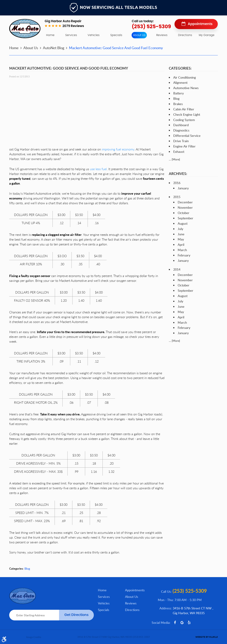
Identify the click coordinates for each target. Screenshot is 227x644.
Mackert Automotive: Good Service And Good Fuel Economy (116, 48)
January (183, 188)
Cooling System (184, 120)
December (185, 202)
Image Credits (34, 637)
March (182, 250)
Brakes (178, 104)
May (181, 239)
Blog (27, 569)
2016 (177, 183)
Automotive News (186, 88)
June (181, 234)
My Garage (207, 35)
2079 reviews (73, 26)
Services (71, 35)
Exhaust (179, 152)
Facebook (175, 623)
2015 (177, 197)
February (184, 255)
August (183, 223)
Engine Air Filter (184, 146)
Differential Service (187, 136)
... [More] (174, 159)
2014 (177, 269)
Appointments (200, 24)
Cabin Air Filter (184, 109)
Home (50, 35)
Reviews (162, 35)
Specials (116, 35)
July (180, 229)
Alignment (180, 83)
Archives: (178, 174)
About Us (139, 35)
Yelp (189, 623)
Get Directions (76, 615)
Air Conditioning (185, 77)
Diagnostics (181, 130)
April (181, 245)
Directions (185, 35)
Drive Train (181, 141)
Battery (178, 93)
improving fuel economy (118, 149)
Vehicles (94, 35)
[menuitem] (50, 35)
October (184, 213)
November (185, 207)
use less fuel (98, 169)
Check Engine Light (187, 114)
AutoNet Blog (54, 48)
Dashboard (181, 125)
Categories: (180, 68)
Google (182, 623)
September (186, 218)
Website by (206, 637)
